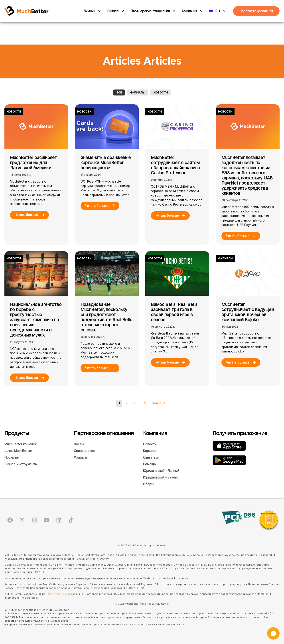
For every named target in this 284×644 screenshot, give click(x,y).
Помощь (149, 464)
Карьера (150, 451)
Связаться (151, 457)
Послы (79, 444)
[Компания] (201, 11)
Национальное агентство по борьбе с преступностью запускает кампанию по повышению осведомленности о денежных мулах (36, 320)
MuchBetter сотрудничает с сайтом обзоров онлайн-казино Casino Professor (176, 165)
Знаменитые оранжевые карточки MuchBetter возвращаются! (106, 163)
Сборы (148, 484)
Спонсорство (84, 451)
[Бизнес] (122, 11)
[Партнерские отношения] (173, 11)
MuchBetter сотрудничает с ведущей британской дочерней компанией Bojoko (248, 312)
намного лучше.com (59, 594)
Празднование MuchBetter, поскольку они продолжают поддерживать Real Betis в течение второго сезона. (106, 317)
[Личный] (99, 11)
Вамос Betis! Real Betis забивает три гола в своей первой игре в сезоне (174, 312)
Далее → (159, 403)
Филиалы (138, 92)
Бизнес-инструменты (21, 464)
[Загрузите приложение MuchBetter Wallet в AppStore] (229, 446)
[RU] (221, 11)
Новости (161, 92)
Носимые (12, 457)
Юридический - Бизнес (161, 477)
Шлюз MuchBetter (18, 451)
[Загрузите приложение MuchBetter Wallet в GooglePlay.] (229, 460)
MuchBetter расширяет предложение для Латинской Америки (34, 163)
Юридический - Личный (161, 471)
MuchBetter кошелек (20, 444)
